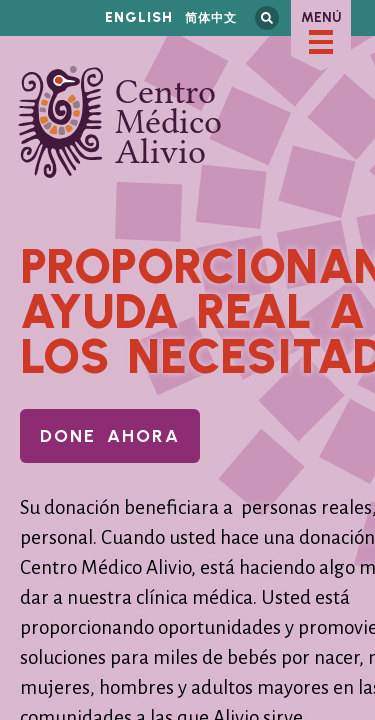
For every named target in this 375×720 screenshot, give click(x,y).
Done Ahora (110, 436)
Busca (267, 18)
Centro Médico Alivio (120, 122)
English (139, 17)
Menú (321, 17)
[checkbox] (321, 42)
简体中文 (211, 17)
